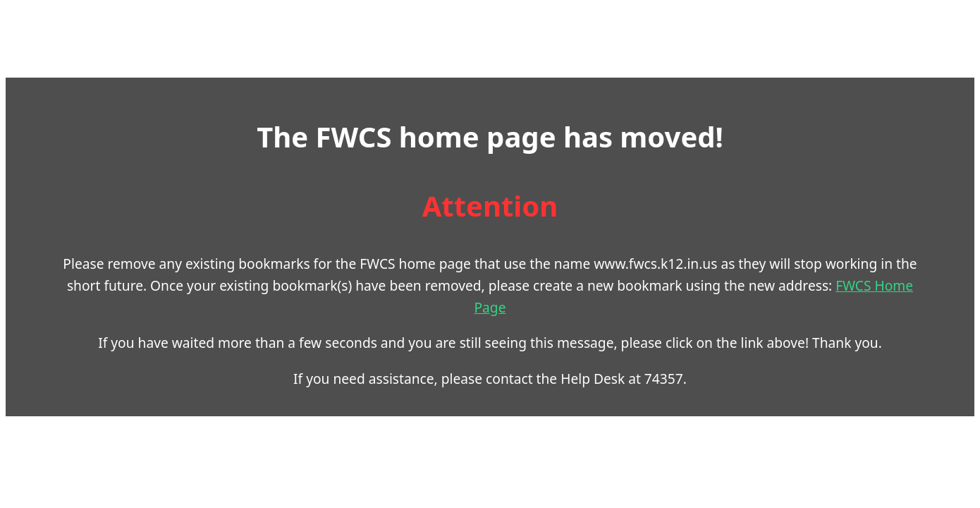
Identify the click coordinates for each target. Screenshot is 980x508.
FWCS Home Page (616, 296)
